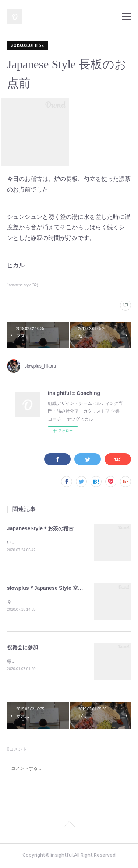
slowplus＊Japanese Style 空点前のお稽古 (58, 588)
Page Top (69, 827)
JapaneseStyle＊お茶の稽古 (40, 528)
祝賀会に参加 (22, 648)
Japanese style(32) (23, 285)
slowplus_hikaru (40, 366)
